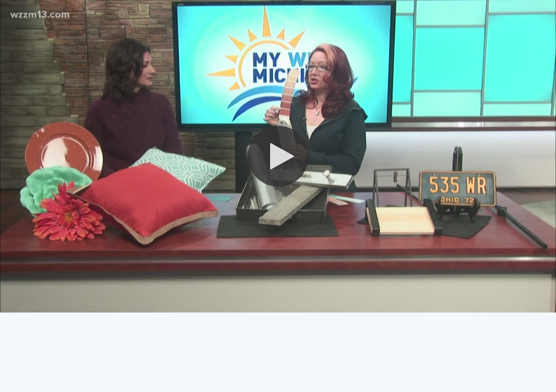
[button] (278, 156)
